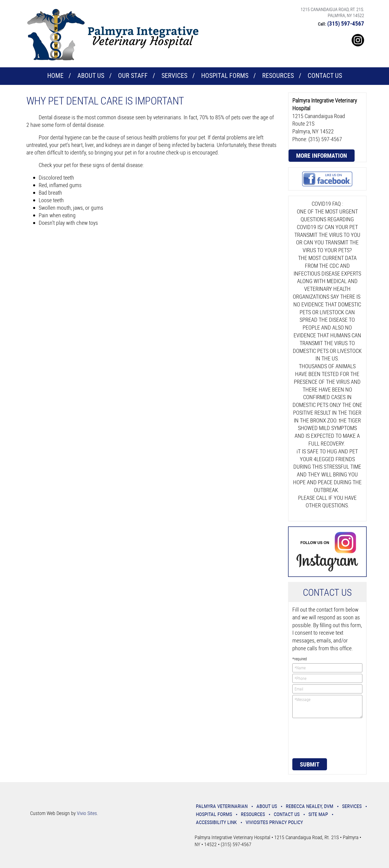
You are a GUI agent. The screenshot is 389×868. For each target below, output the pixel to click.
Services (174, 75)
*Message (327, 707)
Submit (310, 764)
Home (55, 75)
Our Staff (133, 75)
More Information (322, 155)
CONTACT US (325, 75)
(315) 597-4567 (346, 23)
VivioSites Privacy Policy (274, 822)
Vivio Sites (87, 813)
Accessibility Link (216, 822)
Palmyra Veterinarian (222, 806)
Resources (278, 75)
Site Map (318, 814)
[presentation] (313, 738)
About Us (91, 75)
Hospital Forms (225, 75)
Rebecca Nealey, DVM (310, 806)
